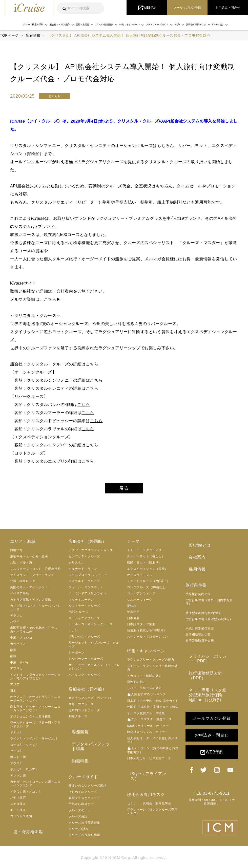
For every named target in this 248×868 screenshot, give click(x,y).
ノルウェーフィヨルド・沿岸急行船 (35, 571)
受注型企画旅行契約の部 (203, 609)
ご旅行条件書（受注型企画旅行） (209, 615)
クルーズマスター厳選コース (150, 722)
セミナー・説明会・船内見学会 (149, 798)
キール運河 (18, 812)
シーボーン (76, 655)
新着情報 (33, 35)
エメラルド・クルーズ (84, 583)
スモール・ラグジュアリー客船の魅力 (152, 670)
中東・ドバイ (20, 665)
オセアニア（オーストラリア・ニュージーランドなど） (35, 701)
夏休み (132, 608)
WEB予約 (212, 737)
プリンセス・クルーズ (84, 639)
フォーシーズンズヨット (86, 589)
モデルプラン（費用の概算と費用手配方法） (153, 752)
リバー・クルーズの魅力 (144, 690)
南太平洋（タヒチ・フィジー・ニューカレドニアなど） (35, 711)
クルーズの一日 (80, 801)
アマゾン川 (18, 778)
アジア (15, 687)
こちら (92, 364)
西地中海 (16, 552)
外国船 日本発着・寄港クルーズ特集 (153, 709)
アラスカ (16, 618)
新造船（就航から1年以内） (147, 633)
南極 (13, 658)
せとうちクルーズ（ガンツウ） (91, 700)
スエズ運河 (18, 806)
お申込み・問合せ (212, 720)
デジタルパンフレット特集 (94, 743)
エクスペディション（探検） (148, 571)
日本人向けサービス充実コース (149, 761)
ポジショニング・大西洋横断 (31, 719)
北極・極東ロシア (23, 583)
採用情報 (194, 566)
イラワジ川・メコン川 (26, 794)
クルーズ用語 (78, 807)
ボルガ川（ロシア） (24, 772)
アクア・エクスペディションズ (91, 552)
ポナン (73, 633)
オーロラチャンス (140, 577)
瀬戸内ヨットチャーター (86, 712)
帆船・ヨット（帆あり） (144, 565)
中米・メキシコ (21, 640)
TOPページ (9, 35)
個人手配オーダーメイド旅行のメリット (152, 742)
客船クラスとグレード (84, 789)
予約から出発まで (81, 795)
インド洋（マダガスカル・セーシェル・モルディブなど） (35, 679)
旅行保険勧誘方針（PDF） (211, 666)
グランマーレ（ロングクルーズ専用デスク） (152, 807)
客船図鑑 (77, 733)
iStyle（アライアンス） (149, 775)
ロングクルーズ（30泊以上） (148, 589)
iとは (197, 546)
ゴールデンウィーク (141, 596)
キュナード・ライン (83, 571)
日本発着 (133, 620)
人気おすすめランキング (146, 697)
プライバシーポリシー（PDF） (206, 653)
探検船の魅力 (137, 684)
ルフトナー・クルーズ (84, 608)
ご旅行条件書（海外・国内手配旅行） (209, 598)
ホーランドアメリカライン (87, 596)
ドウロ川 (16, 766)
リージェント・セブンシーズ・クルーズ (94, 647)
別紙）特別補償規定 (200, 624)
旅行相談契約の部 (198, 630)
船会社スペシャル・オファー (148, 734)
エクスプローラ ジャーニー (88, 577)
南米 (13, 652)
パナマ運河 (18, 800)
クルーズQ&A (78, 820)
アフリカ (16, 671)
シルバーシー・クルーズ (86, 661)
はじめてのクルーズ (83, 783)
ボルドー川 (18, 759)
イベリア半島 (20, 596)
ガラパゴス (18, 646)
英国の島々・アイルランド (29, 589)
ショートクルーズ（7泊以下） (148, 583)
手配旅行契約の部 (198, 590)
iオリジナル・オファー (148, 728)
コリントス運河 (21, 818)
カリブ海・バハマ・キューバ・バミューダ (35, 610)
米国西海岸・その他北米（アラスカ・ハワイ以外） (34, 632)
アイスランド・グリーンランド (32, 577)
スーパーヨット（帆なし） (146, 559)
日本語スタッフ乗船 (141, 626)
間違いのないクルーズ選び (87, 776)
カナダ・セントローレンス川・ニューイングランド (35, 786)
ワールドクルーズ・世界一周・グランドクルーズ (35, 727)
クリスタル (76, 565)
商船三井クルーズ (81, 706)
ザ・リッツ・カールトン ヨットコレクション (94, 669)
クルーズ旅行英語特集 (84, 814)
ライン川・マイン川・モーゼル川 (34, 741)
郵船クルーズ (78, 719)
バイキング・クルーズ (84, 677)
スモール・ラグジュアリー (146, 552)
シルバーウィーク (140, 602)
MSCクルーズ (78, 614)
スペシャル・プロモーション (148, 639)
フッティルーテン (81, 602)
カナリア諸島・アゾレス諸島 (31, 602)
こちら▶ (52, 299)
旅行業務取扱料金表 (200, 636)
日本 (13, 693)
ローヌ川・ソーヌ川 (24, 747)
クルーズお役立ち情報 (84, 826)
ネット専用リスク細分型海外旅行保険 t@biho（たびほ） (211, 680)
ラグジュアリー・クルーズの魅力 (151, 662)
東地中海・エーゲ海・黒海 (29, 559)
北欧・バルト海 (21, 565)
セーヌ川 (16, 753)
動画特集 (77, 753)
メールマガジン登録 (212, 703)
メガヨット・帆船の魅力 (144, 678)
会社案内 (65, 291)
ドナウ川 (16, 735)
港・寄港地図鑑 (25, 833)
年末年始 (133, 614)
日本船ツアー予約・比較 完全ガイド (153, 703)
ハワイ (15, 624)
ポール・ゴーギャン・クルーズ (91, 626)
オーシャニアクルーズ (84, 620)
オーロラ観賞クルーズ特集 (146, 715)
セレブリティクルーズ (84, 559)
